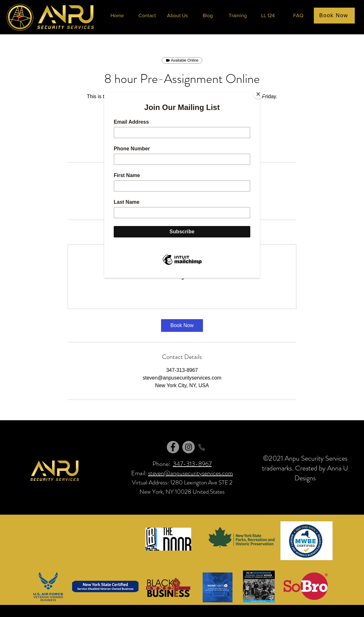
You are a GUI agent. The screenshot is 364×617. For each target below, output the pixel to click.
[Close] (258, 94)
